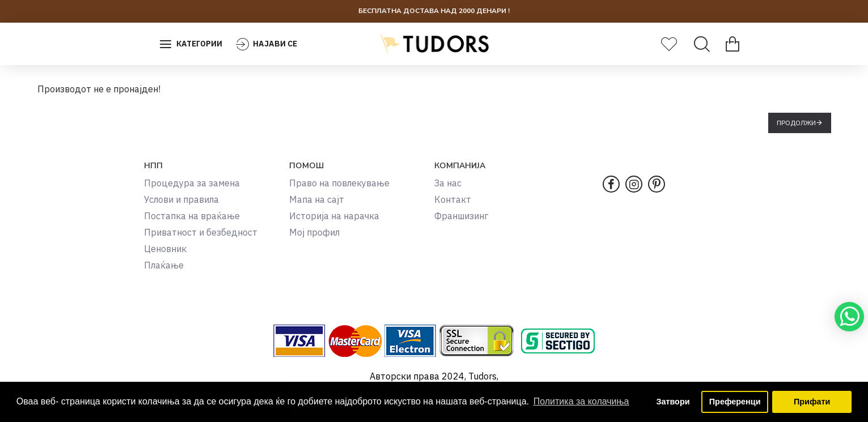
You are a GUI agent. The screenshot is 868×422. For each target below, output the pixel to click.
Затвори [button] (673, 402)
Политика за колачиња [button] (581, 401)
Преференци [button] (735, 402)
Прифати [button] (812, 402)
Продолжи (796, 123)
